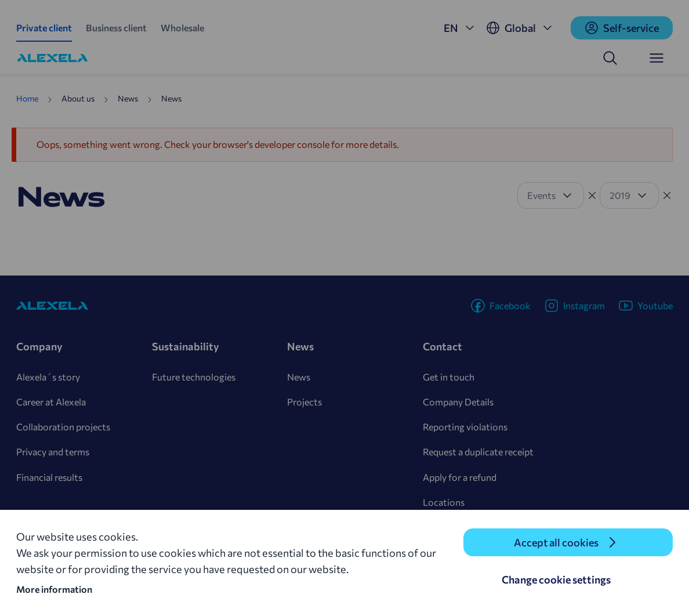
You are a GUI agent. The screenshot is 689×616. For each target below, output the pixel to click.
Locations (444, 502)
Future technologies (194, 377)
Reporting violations (465, 427)
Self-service (622, 28)
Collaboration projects (63, 427)
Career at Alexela (51, 402)
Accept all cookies (556, 542)
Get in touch (449, 377)
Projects (304, 402)
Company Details (458, 402)
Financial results (49, 477)
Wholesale (182, 28)
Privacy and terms (53, 452)
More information (54, 589)
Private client (44, 28)
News (299, 377)
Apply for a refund (460, 477)
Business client (116, 28)
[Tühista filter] (592, 195)
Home (27, 98)
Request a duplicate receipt (478, 452)
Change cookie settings (556, 579)
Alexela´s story (48, 377)
